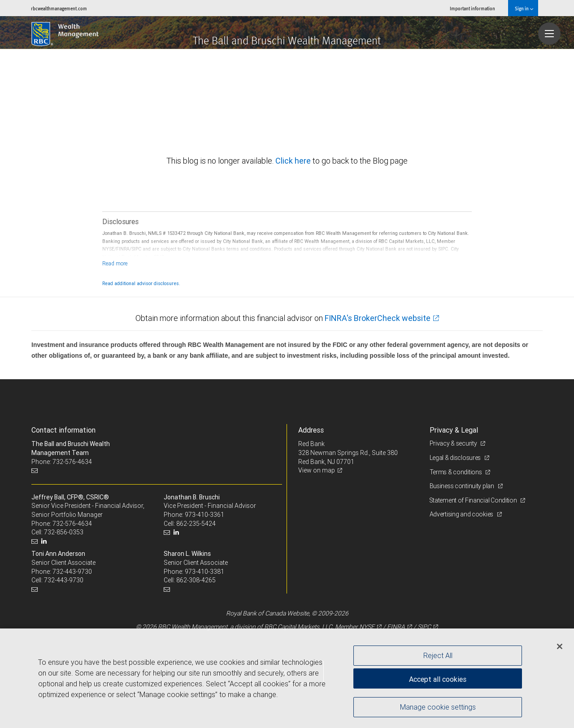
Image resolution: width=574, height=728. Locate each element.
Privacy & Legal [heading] (454, 430)
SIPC (424, 627)
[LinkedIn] (45, 541)
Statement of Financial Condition (474, 500)
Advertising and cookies (462, 514)
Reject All (438, 655)
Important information (472, 8)
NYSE (367, 627)
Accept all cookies (438, 679)
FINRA (396, 627)
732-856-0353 (64, 532)
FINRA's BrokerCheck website (378, 318)
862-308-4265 (196, 580)
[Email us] (36, 470)
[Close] (560, 646)
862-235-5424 (196, 524)
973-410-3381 (204, 572)
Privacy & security (454, 443)
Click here (294, 161)
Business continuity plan (463, 486)
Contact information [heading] (63, 430)
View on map (317, 470)
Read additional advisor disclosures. (141, 283)
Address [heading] (311, 430)
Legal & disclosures (456, 458)
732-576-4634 (72, 524)
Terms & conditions (457, 472)
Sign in (524, 8)
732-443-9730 (72, 572)
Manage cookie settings (438, 707)
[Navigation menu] (549, 34)
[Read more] (115, 263)
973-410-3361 (204, 515)
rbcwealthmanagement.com (59, 8)
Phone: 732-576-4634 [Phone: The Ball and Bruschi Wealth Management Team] (62, 462)
